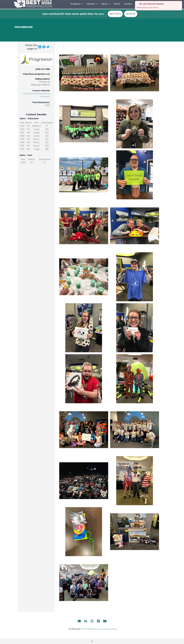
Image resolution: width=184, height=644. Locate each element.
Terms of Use (98, 629)
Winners (92, 4)
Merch (117, 4)
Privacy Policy (111, 629)
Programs (77, 4)
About (106, 4)
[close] (181, 2)
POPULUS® (86, 629)
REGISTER (131, 14)
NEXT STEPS (115, 14)
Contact (128, 4)
